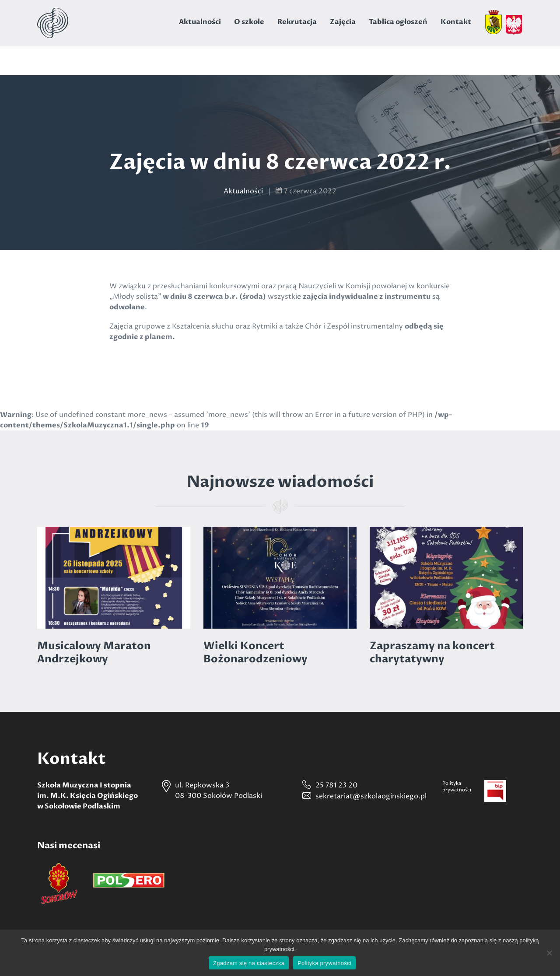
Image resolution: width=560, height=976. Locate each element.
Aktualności (200, 22)
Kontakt (456, 22)
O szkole (249, 22)
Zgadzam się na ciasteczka (249, 963)
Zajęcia (343, 22)
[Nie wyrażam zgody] (549, 953)
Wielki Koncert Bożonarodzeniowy (255, 652)
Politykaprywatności (457, 787)
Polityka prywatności (324, 963)
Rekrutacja (297, 22)
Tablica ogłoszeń (398, 22)
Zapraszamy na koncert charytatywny (432, 652)
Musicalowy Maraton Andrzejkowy (94, 652)
